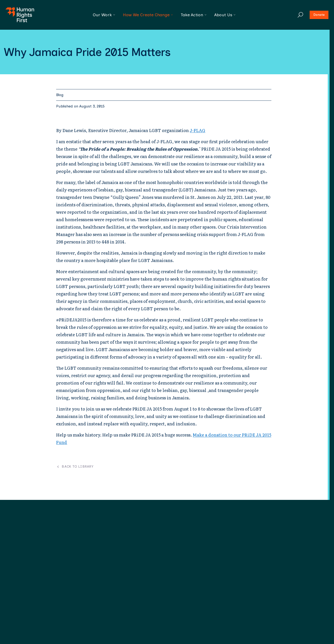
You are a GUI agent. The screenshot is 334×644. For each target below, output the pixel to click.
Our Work (104, 15)
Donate (319, 15)
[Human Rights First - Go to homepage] (20, 15)
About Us (225, 15)
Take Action (194, 15)
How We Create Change (148, 15)
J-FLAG (198, 130)
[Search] (300, 15)
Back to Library (75, 467)
